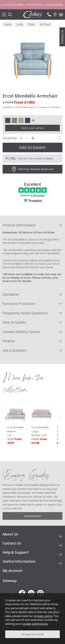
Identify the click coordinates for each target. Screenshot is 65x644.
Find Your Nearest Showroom (32, 169)
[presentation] (6, 417)
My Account (12, 571)
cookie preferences (35, 624)
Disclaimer (11, 294)
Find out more (33, 516)
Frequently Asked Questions (25, 313)
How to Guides (14, 322)
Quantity (10, 138)
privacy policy (43, 616)
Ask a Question (15, 350)
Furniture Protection (19, 304)
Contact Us (62, 37)
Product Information (19, 225)
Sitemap (10, 581)
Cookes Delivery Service (21, 332)
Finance (9, 341)
